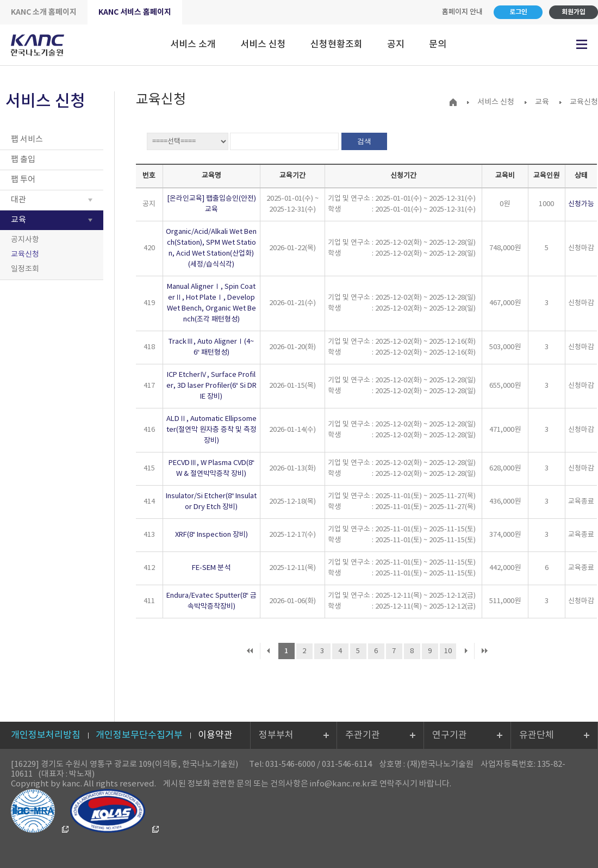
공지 (396, 45)
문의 (438, 45)
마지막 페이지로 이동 (484, 651)
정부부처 (276, 735)
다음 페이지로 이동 (466, 651)
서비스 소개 (193, 45)
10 (448, 651)
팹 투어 (23, 180)
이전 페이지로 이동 (268, 651)
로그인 (518, 12)
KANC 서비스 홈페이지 (135, 12)
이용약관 (215, 735)
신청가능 (581, 204)
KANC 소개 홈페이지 (44, 12)
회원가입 (574, 12)
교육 (18, 220)
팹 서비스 (27, 139)
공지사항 (25, 240)
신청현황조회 (337, 45)
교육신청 (25, 255)
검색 (364, 141)
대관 (18, 200)
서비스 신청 (263, 45)
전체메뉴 (582, 44)
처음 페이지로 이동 (250, 651)
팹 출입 (23, 160)
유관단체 (537, 735)
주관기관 (363, 735)
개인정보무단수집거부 (139, 735)
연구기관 (450, 735)
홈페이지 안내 (462, 12)
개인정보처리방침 (46, 735)
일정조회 (25, 269)
